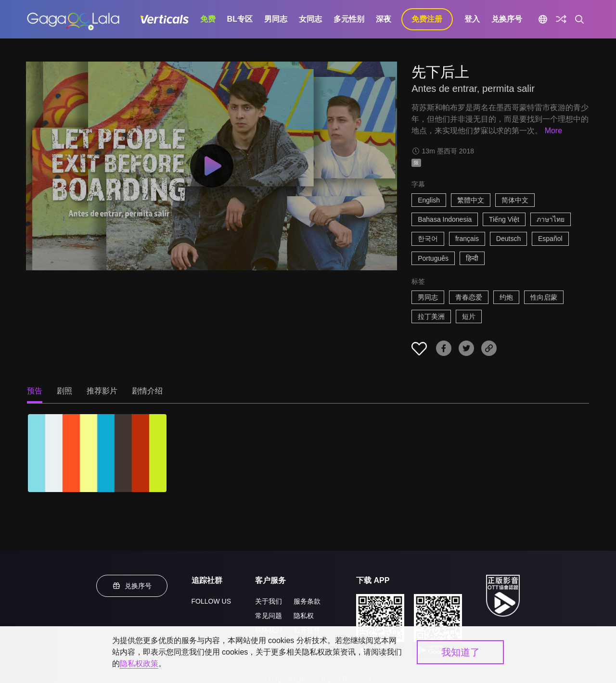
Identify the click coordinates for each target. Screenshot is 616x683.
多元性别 (349, 19)
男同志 (276, 19)
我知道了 (461, 652)
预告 (35, 391)
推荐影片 (102, 391)
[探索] (561, 19)
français (467, 239)
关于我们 (269, 601)
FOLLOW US (211, 601)
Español (550, 239)
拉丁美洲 (431, 316)
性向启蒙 (544, 297)
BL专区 (240, 19)
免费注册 (427, 19)
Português (433, 258)
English (429, 200)
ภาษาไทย (551, 219)
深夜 (384, 19)
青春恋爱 (469, 297)
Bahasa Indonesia (445, 219)
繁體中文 (471, 200)
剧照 (64, 391)
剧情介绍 (147, 391)
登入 (472, 19)
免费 (208, 19)
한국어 (428, 239)
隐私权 (304, 616)
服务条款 (307, 601)
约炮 (506, 297)
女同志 (310, 19)
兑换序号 (507, 19)
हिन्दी (472, 258)
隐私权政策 (139, 664)
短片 (469, 316)
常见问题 (269, 616)
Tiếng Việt (504, 219)
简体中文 (515, 200)
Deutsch (508, 239)
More (553, 131)
